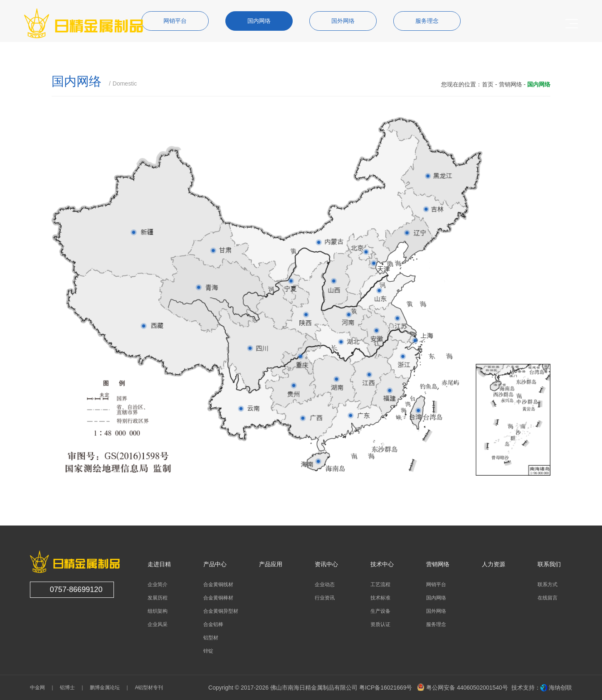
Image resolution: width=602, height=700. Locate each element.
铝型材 (211, 638)
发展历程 (158, 598)
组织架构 (158, 611)
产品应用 (271, 564)
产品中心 (215, 564)
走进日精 (159, 564)
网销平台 (436, 585)
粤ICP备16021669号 (386, 688)
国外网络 (436, 611)
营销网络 (511, 84)
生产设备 (380, 611)
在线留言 (548, 598)
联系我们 (549, 564)
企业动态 (325, 585)
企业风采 (158, 624)
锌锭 (208, 651)
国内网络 (436, 598)
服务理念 (436, 624)
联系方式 (548, 585)
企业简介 (158, 585)
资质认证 (380, 624)
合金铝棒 (213, 624)
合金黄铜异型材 (221, 611)
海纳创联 (560, 688)
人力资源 (493, 564)
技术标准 (380, 598)
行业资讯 (325, 598)
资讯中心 (326, 564)
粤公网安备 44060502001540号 (463, 688)
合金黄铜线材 (218, 585)
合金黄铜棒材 (218, 598)
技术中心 (382, 564)
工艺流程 (380, 585)
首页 (488, 84)
